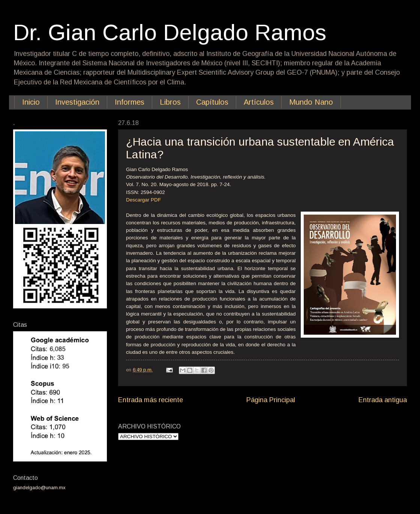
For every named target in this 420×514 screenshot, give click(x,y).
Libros (170, 102)
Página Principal (271, 400)
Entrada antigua (383, 400)
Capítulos (212, 102)
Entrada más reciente (151, 400)
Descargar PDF (143, 200)
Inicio (31, 102)
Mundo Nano (311, 102)
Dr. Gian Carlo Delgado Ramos (170, 32)
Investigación (77, 102)
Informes (130, 102)
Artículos (259, 102)
